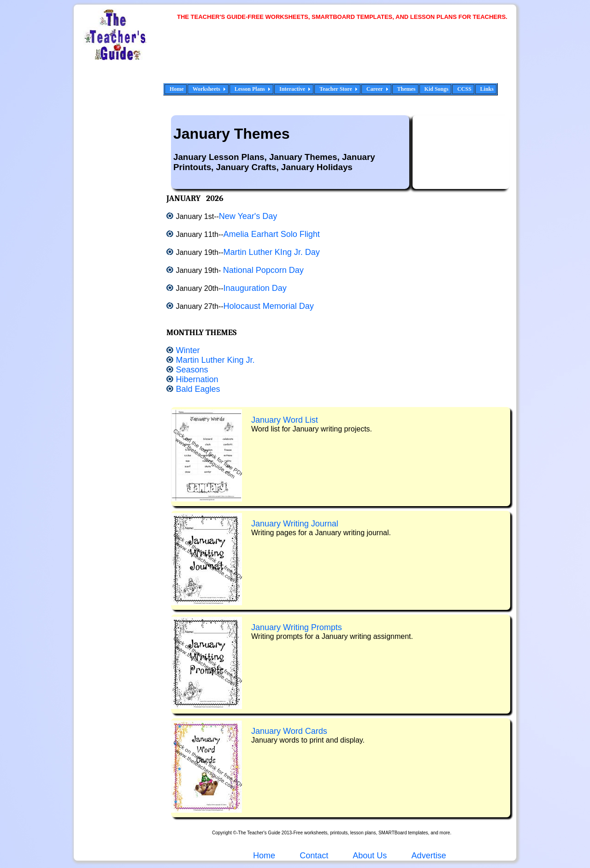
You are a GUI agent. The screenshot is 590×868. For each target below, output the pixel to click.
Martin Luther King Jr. (215, 360)
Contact (314, 856)
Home (177, 89)
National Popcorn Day (263, 270)
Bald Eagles (198, 389)
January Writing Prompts (297, 627)
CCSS (464, 89)
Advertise (429, 856)
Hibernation (197, 379)
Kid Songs (437, 89)
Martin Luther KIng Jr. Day (272, 252)
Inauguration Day (255, 288)
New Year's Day (248, 216)
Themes (407, 89)
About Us (369, 856)
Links (487, 89)
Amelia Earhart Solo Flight (272, 234)
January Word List (285, 420)
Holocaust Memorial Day (269, 306)
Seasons (192, 370)
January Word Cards (289, 731)
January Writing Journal (295, 524)
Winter (188, 350)
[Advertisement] (346, 58)
